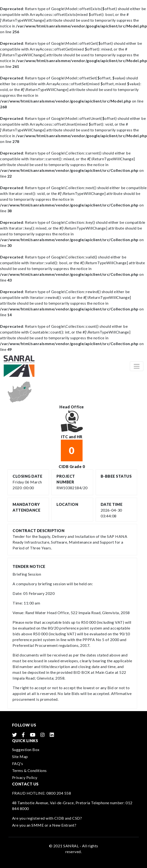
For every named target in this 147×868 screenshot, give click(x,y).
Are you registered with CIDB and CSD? (47, 818)
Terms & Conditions (29, 770)
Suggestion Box (26, 749)
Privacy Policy (25, 777)
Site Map (20, 756)
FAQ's (18, 763)
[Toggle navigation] (137, 366)
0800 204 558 (59, 793)
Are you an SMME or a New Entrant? (44, 825)
